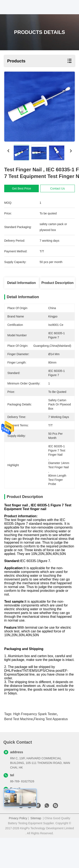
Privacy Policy (18, 848)
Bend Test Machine (19, 749)
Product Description (57, 283)
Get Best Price (21, 188)
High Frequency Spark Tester (35, 744)
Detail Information (21, 283)
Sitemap (36, 848)
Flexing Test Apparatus (51, 749)
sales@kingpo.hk (21, 825)
